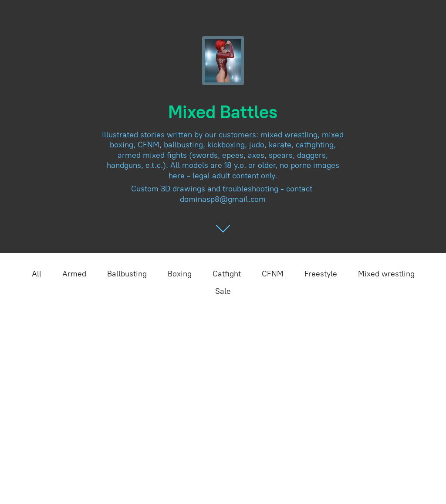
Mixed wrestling (386, 274)
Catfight (227, 274)
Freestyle (321, 274)
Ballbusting (127, 274)
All (37, 274)
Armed (74, 274)
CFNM (273, 274)
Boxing (180, 274)
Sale (223, 291)
